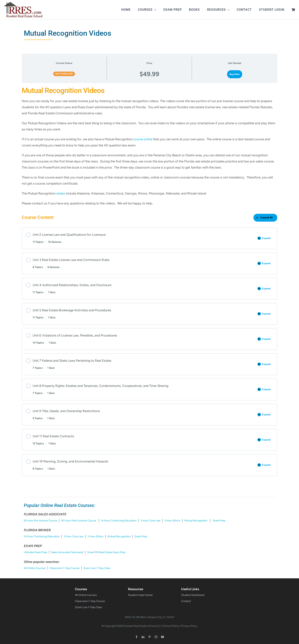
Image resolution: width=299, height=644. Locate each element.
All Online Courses (35, 568)
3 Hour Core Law (150, 521)
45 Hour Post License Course (79, 521)
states (61, 193)
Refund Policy (171, 626)
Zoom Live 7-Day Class (97, 568)
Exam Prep (219, 521)
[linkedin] (143, 637)
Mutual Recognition (196, 521)
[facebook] (137, 637)
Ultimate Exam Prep (35, 552)
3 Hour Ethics (172, 521)
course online (143, 139)
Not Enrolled (64, 74)
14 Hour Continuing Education (119, 521)
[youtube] (162, 637)
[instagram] (156, 637)
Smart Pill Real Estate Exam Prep (106, 552)
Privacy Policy (189, 626)
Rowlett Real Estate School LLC (142, 626)
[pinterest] (149, 637)
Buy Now (235, 74)
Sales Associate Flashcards (67, 552)
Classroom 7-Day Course (65, 568)
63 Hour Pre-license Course (41, 521)
